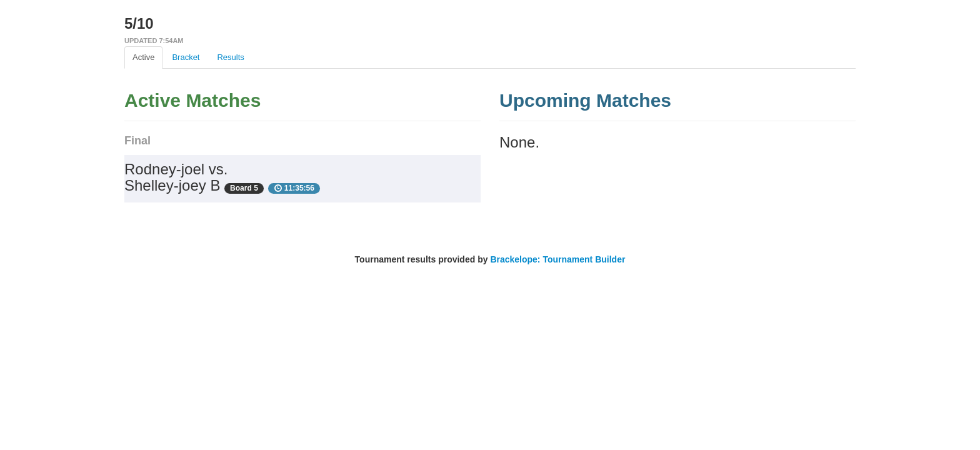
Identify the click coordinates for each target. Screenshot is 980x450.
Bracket (186, 57)
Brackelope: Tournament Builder (557, 259)
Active (143, 57)
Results (230, 57)
